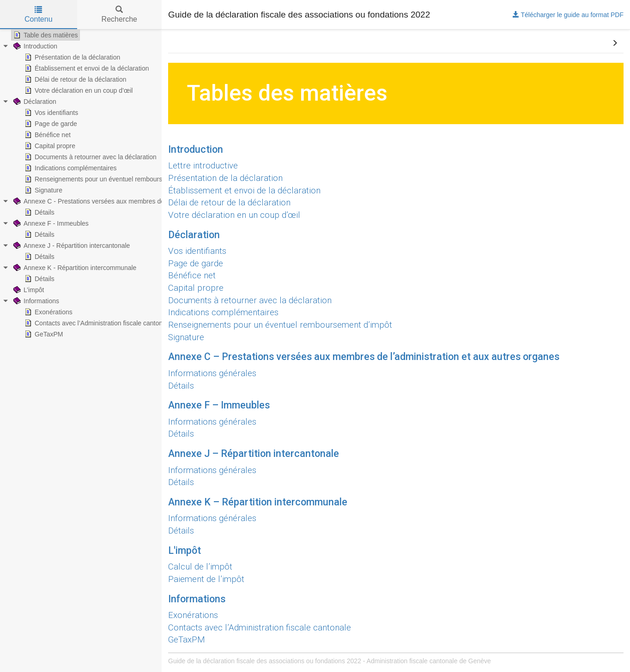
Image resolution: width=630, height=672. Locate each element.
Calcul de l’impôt (200, 567)
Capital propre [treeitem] (49, 146)
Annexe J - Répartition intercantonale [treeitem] (71, 246)
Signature (186, 337)
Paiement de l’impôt (206, 579)
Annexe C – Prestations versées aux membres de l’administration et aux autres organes (364, 357)
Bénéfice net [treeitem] (47, 135)
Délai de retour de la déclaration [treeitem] (74, 79)
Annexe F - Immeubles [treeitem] (50, 223)
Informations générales (212, 373)
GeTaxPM (187, 640)
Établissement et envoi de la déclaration (244, 191)
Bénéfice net (192, 276)
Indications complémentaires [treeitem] (70, 168)
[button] (615, 43)
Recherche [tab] (119, 15)
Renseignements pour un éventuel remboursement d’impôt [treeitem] (113, 179)
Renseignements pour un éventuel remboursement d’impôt (280, 325)
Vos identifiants (197, 251)
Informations (197, 599)
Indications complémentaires (223, 312)
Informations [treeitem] (35, 301)
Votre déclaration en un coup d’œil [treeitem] (78, 90)
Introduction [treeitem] (34, 46)
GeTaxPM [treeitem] (43, 334)
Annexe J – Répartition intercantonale (254, 453)
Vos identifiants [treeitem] (50, 113)
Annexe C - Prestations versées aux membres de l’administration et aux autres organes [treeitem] (143, 201)
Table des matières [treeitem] (45, 35)
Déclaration (194, 235)
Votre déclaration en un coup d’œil (234, 215)
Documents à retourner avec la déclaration (250, 300)
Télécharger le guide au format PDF (568, 15)
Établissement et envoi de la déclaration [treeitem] (86, 68)
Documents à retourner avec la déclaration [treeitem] (90, 157)
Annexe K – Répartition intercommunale (258, 502)
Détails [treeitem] (39, 212)
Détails (181, 386)
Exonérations (193, 615)
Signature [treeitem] (42, 190)
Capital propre (196, 288)
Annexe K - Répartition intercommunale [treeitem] (74, 268)
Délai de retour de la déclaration (229, 203)
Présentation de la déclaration (225, 178)
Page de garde (196, 264)
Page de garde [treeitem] (50, 124)
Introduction (196, 149)
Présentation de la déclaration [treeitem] (71, 57)
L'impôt (185, 550)
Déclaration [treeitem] (34, 102)
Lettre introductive (203, 166)
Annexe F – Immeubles (219, 405)
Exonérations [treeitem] (48, 312)
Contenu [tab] (39, 15)
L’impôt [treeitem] (28, 290)
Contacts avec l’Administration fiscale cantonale (260, 628)
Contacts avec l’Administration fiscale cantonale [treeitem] (97, 323)
